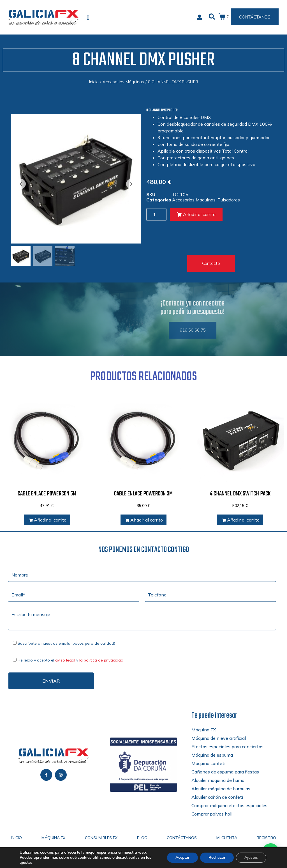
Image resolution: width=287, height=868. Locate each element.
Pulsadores (229, 200)
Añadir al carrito (196, 214)
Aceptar (182, 857)
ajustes (26, 863)
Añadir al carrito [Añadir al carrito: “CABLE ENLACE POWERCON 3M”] (144, 520)
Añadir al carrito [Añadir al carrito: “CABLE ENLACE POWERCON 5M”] (48, 520)
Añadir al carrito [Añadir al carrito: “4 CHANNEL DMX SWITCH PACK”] (241, 520)
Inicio (94, 82)
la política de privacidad (101, 660)
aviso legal (65, 660)
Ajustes (251, 857)
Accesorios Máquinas (123, 82)
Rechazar (217, 857)
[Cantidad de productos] (156, 214)
